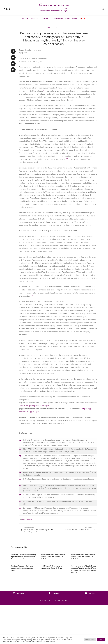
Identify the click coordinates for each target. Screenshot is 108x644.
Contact (65, 600)
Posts (49, 28)
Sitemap (57, 600)
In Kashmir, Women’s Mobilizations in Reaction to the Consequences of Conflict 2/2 (53, 557)
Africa (24, 519)
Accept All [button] (101, 640)
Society (29, 519)
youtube (90, 593)
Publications (58, 18)
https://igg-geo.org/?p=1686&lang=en (34, 406)
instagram (18, 593)
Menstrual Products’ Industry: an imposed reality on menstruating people (22, 568)
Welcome (25, 18)
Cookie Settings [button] (90, 640)
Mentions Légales (46, 600)
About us (34, 18)
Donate (75, 18)
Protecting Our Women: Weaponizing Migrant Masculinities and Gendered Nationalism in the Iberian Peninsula (23, 557)
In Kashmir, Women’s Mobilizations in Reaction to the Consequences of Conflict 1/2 (83, 557)
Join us (67, 18)
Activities (45, 18)
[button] (44, 91)
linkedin (54, 593)
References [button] (26, 433)
